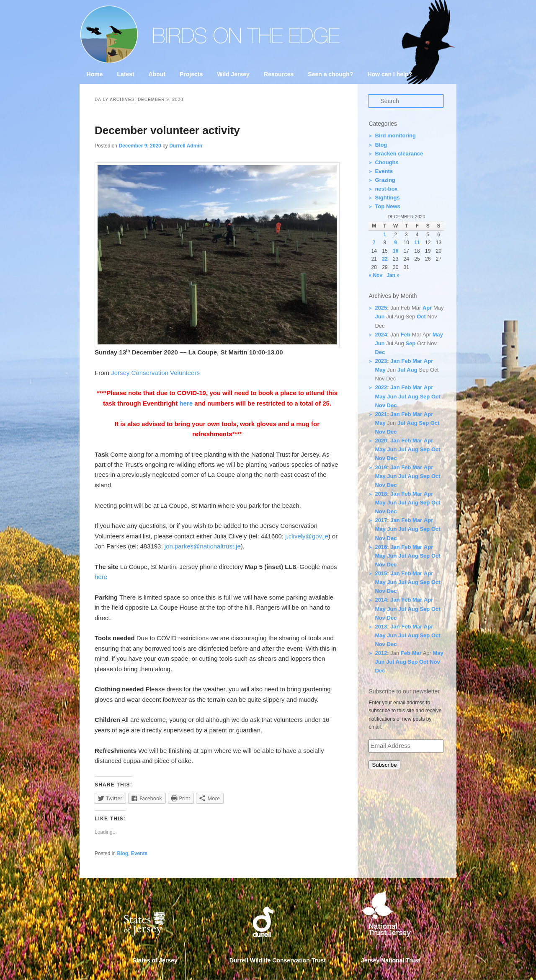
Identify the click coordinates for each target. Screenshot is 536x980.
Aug (412, 370)
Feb (406, 335)
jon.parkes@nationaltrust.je (203, 546)
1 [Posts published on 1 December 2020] (385, 235)
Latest (125, 74)
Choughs (387, 162)
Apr (427, 308)
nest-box (386, 189)
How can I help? (390, 74)
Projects (191, 74)
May (438, 335)
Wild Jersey (233, 74)
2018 (381, 494)
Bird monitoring (395, 136)
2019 (381, 467)
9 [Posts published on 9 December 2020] (396, 243)
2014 (381, 600)
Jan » (393, 275)
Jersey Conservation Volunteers (155, 373)
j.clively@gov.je (307, 536)
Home (95, 74)
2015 (381, 573)
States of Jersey (155, 960)
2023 (381, 361)
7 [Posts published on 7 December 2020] (374, 243)
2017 (381, 520)
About (157, 74)
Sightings (387, 198)
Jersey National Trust (391, 960)
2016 (381, 547)
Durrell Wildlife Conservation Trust (278, 960)
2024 (381, 335)
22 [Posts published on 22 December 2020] (385, 259)
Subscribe (384, 765)
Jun (380, 317)
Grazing (385, 180)
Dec (380, 352)
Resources (279, 74)
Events (139, 853)
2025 (381, 308)
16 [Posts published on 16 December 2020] (396, 251)
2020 (381, 441)
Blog (122, 853)
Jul (401, 370)
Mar (417, 361)
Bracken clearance (399, 154)
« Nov (375, 275)
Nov (380, 405)
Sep (410, 343)
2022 (381, 387)
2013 (381, 627)
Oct (421, 317)
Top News (387, 206)
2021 (381, 414)
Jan (395, 361)
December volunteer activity (167, 130)
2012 (381, 653)
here (186, 403)
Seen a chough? (330, 74)
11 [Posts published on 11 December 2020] (417, 243)
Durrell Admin (186, 146)
